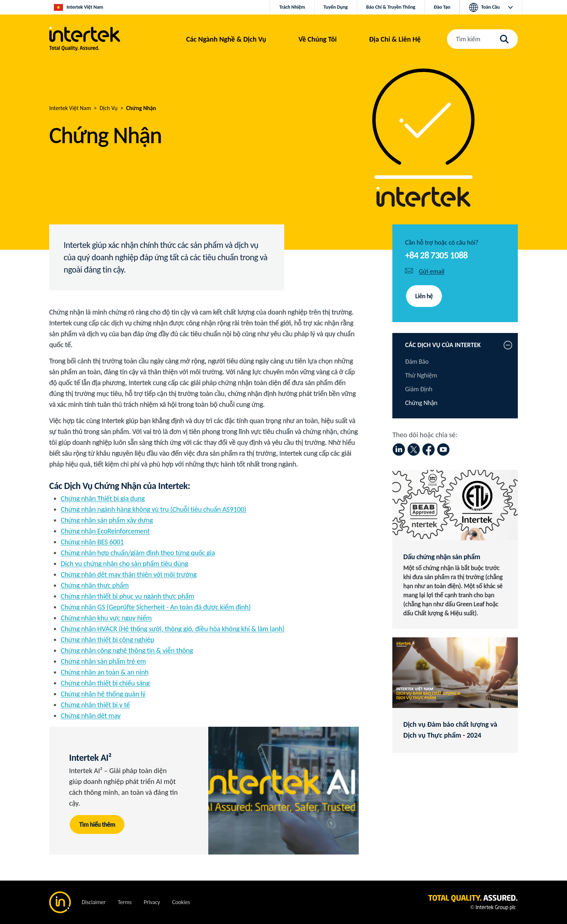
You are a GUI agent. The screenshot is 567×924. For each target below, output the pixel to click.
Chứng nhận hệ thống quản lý (103, 694)
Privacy (152, 902)
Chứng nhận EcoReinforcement (105, 531)
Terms (125, 902)
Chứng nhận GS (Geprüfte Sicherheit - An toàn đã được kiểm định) (156, 607)
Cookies (181, 902)
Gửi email (432, 271)
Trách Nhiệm (292, 7)
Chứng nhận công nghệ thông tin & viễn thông (127, 650)
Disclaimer (94, 902)
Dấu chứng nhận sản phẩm (442, 557)
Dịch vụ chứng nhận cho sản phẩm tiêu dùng (124, 564)
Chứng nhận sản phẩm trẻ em (103, 661)
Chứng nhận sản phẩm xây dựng (107, 520)
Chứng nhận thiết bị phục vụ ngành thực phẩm (127, 596)
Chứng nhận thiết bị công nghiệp (107, 640)
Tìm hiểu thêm (98, 824)
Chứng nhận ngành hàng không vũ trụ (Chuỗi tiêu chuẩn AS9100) (154, 509)
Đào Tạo (442, 7)
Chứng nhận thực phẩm (95, 585)
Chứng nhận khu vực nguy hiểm (106, 618)
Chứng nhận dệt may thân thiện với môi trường (129, 574)
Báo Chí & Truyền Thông (391, 7)
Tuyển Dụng (336, 7)
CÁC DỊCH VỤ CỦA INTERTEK (443, 345)
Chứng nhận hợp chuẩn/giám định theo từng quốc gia (138, 553)
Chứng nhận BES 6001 (92, 542)
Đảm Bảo (417, 362)
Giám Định (419, 389)
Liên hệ (424, 296)
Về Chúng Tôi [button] (317, 39)
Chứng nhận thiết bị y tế (95, 705)
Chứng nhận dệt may (91, 716)
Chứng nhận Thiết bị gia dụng (103, 498)
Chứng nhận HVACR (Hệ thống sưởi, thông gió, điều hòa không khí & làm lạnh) (173, 629)
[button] (226, 39)
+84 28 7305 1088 (436, 255)
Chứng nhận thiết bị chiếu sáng (105, 683)
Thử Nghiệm (421, 375)
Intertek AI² (90, 758)
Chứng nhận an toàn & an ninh (105, 672)
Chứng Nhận (421, 403)
